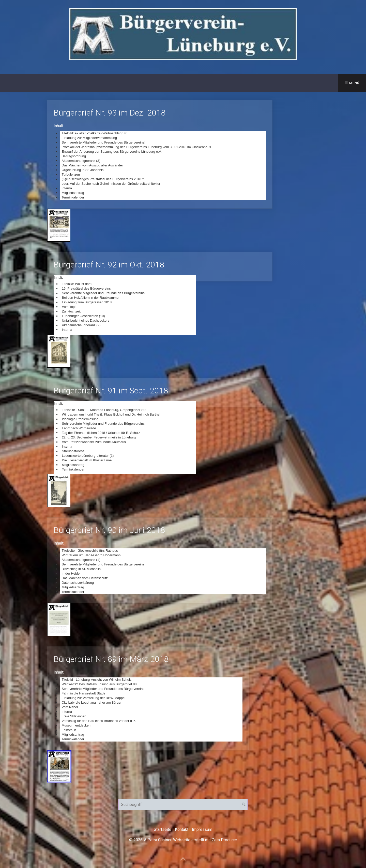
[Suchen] (244, 805)
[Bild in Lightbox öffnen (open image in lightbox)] (59, 225)
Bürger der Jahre (189, 83)
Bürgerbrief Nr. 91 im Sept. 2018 (160, 393)
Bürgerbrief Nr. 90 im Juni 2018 (160, 560)
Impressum (202, 829)
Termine (273, 83)
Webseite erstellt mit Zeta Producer (205, 840)
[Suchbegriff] (183, 805)
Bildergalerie (234, 83)
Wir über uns (54, 83)
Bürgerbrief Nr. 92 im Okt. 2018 (160, 267)
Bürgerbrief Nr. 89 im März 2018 (148, 698)
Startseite (18, 83)
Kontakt (92, 83)
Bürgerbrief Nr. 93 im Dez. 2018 (160, 154)
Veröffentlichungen (134, 83)
